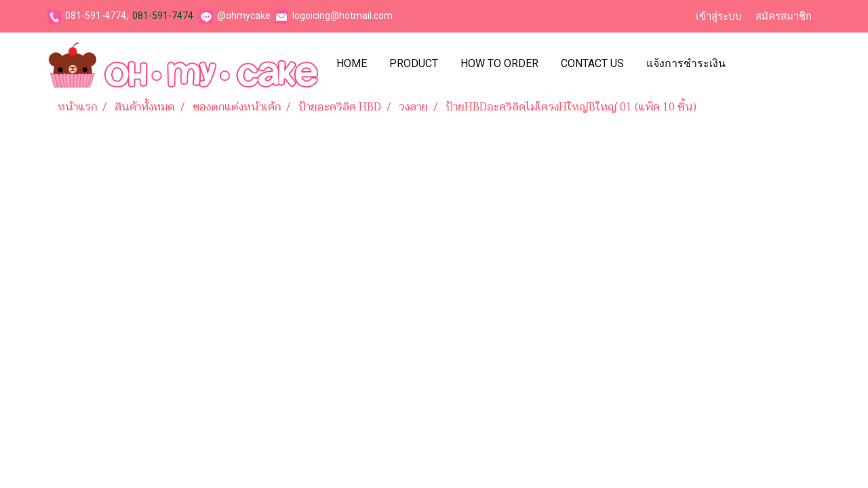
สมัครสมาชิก (784, 16)
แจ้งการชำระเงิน (686, 63)
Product (414, 63)
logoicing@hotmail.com (342, 16)
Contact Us (592, 63)
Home (352, 63)
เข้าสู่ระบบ (719, 16)
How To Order (499, 63)
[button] (749, 64)
